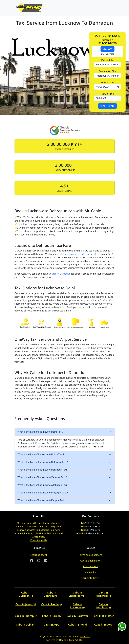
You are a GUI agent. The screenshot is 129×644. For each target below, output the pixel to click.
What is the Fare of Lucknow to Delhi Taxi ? (40, 432)
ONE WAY (107, 49)
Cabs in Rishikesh (103, 616)
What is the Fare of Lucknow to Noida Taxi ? (41, 454)
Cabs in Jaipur (24, 604)
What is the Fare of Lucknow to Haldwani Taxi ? (43, 462)
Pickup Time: (107, 94)
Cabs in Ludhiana (102, 606)
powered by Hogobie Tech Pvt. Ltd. (64, 640)
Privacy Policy (90, 566)
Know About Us (39, 540)
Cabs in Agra (52, 625)
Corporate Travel (90, 578)
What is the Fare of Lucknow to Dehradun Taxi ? (43, 470)
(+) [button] (31, 596)
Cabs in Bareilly (52, 616)
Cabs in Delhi (24, 625)
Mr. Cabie (85, 637)
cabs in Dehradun (61, 274)
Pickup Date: (108, 82)
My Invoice (90, 572)
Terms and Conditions (90, 555)
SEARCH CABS (108, 106)
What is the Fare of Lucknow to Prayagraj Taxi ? (43, 493)
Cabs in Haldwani (102, 594)
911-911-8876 (96, 447)
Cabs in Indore (103, 625)
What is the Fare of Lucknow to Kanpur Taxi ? (42, 500)
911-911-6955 (80, 447)
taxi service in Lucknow (77, 254)
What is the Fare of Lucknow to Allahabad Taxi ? (43, 485)
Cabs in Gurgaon (24, 594)
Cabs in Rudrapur (26, 616)
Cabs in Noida (50, 604)
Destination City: (107, 71)
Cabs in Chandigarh (76, 594)
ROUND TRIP (107, 54)
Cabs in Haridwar (78, 616)
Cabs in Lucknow (76, 606)
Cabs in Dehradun (50, 594)
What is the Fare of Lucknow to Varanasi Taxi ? (42, 477)
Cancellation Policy (90, 561)
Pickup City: (107, 60)
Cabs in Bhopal (77, 625)
